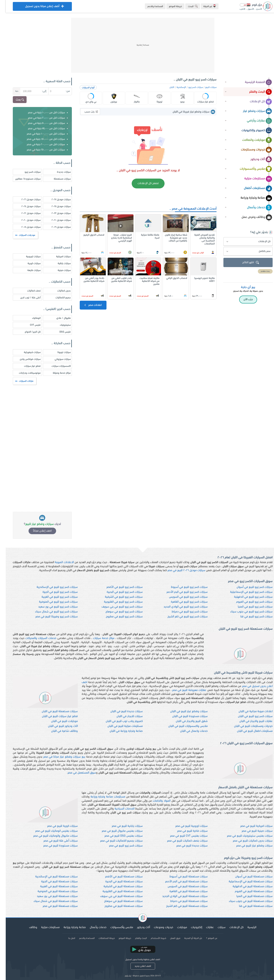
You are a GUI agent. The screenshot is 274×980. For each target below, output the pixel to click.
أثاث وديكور (256, 159)
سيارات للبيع (205, 87)
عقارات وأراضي (254, 121)
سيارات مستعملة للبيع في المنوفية (52, 891)
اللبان (166, 87)
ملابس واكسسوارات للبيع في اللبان (182, 726)
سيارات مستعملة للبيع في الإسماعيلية (245, 882)
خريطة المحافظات (101, 938)
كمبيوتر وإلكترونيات (251, 131)
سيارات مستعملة (56, 179)
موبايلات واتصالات (251, 140)
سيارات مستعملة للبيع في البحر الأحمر (181, 882)
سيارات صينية (58, 270)
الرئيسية (246, 927)
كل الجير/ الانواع (27, 332)
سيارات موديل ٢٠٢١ (55, 220)
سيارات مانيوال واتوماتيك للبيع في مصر (50, 836)
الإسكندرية (176, 87)
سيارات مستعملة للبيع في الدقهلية (247, 886)
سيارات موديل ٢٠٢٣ (55, 213)
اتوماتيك (31, 318)
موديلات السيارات (20, 235)
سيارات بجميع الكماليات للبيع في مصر (116, 841)
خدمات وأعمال (254, 208)
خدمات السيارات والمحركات (35, 638)
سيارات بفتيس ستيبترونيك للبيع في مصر (244, 836)
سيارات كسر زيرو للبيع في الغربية (54, 597)
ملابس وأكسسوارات (250, 169)
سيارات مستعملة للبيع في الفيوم (248, 891)
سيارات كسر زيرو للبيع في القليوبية (118, 602)
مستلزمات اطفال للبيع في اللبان (249, 731)
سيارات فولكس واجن (24, 359)
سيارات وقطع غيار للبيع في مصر (249, 846)
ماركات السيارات (19, 381)
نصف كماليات (28, 291)
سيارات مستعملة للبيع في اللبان (54, 711)
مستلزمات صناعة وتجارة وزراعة (102, 797)
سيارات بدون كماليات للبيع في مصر (247, 841)
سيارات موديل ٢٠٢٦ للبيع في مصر (181, 570)
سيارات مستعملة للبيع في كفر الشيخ (181, 906)
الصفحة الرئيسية (253, 82)
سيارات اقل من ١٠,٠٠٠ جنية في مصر (41, 113)
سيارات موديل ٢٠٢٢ (25, 213)
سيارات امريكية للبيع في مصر (251, 826)
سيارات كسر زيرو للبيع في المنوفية (53, 602)
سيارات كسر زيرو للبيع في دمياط (184, 612)
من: (62, 91)
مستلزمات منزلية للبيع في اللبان (119, 726)
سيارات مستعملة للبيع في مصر (55, 906)
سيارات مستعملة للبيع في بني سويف (116, 896)
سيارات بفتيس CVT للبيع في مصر (183, 836)
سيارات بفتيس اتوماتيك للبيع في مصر (51, 831)
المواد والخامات (156, 801)
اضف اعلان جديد (137, 966)
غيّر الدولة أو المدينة (187, 938)
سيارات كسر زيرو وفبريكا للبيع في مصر (51, 617)
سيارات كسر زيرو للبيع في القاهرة (184, 602)
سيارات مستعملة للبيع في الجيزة (54, 882)
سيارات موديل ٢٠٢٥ (55, 206)
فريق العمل (169, 938)
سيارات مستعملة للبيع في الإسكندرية (51, 877)
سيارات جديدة (58, 172)
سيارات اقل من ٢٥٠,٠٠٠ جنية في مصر (40, 150)
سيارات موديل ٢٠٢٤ (25, 206)
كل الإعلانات (255, 102)
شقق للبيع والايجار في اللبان (186, 721)
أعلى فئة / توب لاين (25, 298)
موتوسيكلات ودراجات (24, 373)
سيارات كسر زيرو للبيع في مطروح (119, 617)
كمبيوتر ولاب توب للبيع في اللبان (118, 721)
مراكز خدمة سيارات (98, 638)
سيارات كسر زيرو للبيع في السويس (183, 597)
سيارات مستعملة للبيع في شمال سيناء (50, 901)
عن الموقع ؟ (206, 938)
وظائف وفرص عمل (251, 217)
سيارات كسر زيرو (190, 87)
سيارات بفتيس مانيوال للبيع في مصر (117, 831)
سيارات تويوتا (58, 352)
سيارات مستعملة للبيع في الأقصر (118, 877)
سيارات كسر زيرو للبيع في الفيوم (249, 602)
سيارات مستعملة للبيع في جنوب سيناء (245, 901)
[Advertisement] (137, 45)
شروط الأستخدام (153, 938)
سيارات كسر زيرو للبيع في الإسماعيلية (246, 592)
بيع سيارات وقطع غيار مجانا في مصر (59, 757)
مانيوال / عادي (58, 318)
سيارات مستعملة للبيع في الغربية (53, 886)
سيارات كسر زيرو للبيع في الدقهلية (248, 597)
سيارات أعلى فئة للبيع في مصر (55, 841)
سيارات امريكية (58, 257)
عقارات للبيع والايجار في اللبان (250, 721)
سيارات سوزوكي (57, 359)
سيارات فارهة (28, 270)
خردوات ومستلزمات (251, 150)
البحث (188, 6)
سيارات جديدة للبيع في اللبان (121, 711)
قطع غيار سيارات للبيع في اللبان (54, 716)
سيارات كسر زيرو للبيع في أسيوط (184, 587)
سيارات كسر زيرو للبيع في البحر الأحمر (181, 592)
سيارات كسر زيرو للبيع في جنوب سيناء (246, 612)
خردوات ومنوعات (158, 927)
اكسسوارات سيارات (55, 366)
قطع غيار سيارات (27, 366)
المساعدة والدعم (149, 6)
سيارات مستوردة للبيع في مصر (55, 846)
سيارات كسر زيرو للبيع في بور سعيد (52, 607)
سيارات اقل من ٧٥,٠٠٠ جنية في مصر (41, 129)
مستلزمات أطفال (252, 188)
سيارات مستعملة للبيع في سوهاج (118, 901)
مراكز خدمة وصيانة (56, 373)
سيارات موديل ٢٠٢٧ (55, 200)
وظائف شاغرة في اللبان (59, 731)
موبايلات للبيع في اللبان (59, 721)
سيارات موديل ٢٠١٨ (25, 227)
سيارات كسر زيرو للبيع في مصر (120, 846)
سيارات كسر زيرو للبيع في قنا (251, 617)
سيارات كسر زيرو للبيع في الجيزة (54, 592)
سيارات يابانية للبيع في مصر (122, 826)
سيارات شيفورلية (26, 352)
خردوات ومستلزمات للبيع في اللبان (248, 726)
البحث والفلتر (255, 92)
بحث (15, 100)
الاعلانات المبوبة (59, 562)
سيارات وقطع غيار (252, 111)
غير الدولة (204, 6)
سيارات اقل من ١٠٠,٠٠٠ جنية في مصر (40, 134)
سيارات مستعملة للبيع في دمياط (183, 901)
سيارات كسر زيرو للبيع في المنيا (249, 607)
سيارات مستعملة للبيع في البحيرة (118, 882)
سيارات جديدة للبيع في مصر (186, 846)
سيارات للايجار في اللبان (124, 716)
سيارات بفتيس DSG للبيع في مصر (118, 836)
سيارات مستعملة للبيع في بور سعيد (52, 896)
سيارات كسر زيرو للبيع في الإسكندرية (51, 587)
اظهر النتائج (245, 263)
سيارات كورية (28, 263)
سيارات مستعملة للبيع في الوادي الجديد (179, 896)
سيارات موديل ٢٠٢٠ (25, 220)
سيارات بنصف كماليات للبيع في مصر (182, 841)
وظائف (27, 927)
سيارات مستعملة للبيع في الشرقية (117, 886)
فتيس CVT (30, 325)
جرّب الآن (242, 299)
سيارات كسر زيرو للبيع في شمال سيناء (51, 612)
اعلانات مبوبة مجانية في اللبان (250, 711)
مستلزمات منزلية (252, 179)
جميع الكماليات (57, 298)
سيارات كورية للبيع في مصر (57, 826)
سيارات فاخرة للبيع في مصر (187, 831)
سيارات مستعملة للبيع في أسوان (248, 877)
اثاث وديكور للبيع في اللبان (57, 726)
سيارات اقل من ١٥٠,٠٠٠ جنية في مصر (40, 139)
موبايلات (176, 927)
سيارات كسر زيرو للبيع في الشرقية (118, 597)
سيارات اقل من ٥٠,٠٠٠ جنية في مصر (41, 123)
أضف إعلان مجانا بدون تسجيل (37, 7)
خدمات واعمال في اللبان (188, 731)
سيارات (216, 927)
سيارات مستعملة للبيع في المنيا (249, 896)
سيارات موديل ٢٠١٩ (55, 227)
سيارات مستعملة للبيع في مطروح (118, 906)
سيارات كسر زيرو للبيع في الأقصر (119, 587)
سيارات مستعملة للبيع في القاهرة (183, 891)
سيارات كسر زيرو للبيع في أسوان (249, 587)
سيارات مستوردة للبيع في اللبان (184, 716)
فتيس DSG (59, 332)
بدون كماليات (58, 291)
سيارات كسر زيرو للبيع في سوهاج (118, 612)
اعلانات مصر (87, 305)
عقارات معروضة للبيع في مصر (184, 690)
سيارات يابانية (58, 263)
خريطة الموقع (170, 6)
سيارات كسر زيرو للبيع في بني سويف (116, 607)
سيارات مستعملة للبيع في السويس (182, 886)
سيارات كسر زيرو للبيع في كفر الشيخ (182, 617)
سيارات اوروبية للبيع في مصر (186, 826)
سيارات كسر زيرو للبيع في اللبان (250, 716)
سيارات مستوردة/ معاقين (22, 179)
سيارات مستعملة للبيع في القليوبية (117, 891)
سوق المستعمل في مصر (76, 773)
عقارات (204, 927)
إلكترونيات (191, 927)
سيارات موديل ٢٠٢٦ (25, 200)
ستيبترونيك (60, 325)
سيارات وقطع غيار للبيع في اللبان (183, 711)
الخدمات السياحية (119, 809)
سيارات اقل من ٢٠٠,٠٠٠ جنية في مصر (40, 144)
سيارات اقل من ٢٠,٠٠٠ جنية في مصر (41, 118)
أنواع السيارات (82, 88)
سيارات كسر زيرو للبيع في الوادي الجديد (180, 607)
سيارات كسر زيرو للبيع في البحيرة (119, 592)
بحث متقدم (260, 271)
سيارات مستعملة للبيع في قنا (250, 906)
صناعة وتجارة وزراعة (251, 198)
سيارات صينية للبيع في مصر (251, 831)
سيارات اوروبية (28, 257)
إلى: (38, 91)
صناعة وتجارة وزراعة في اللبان (120, 731)
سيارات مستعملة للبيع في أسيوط (183, 877)
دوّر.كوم (122, 976)
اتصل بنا (66, 938)
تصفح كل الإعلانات (142, 183)
